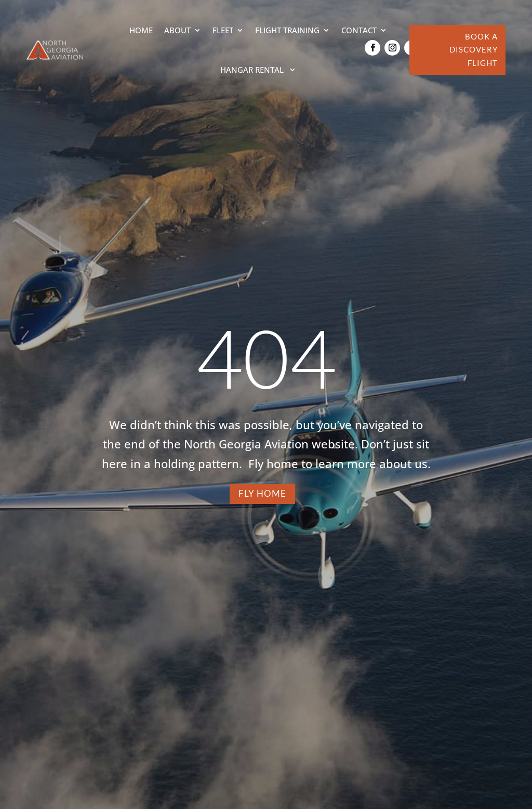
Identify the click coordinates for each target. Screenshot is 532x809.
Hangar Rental (253, 70)
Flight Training (287, 30)
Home (141, 30)
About (177, 30)
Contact (359, 30)
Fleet (223, 30)
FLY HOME (262, 493)
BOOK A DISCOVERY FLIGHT (474, 50)
